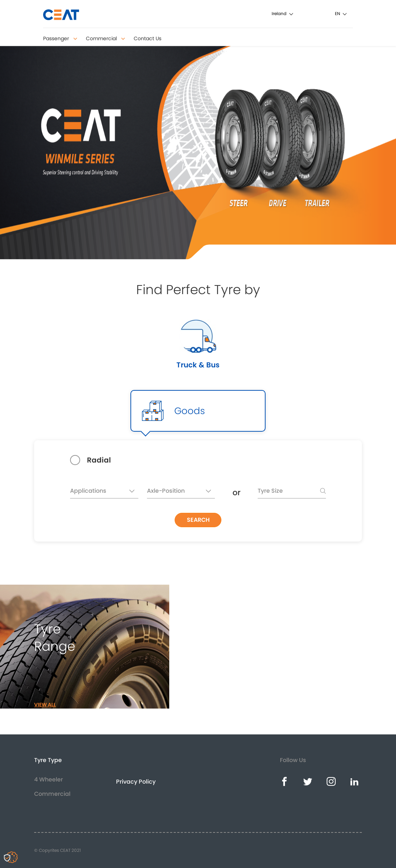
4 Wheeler (49, 779)
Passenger (60, 38)
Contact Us (148, 38)
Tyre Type (48, 760)
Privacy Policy (136, 782)
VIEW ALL (45, 705)
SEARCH (198, 520)
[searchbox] (292, 492)
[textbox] (104, 492)
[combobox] (293, 13)
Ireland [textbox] (279, 13)
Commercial (105, 38)
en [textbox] (337, 13)
